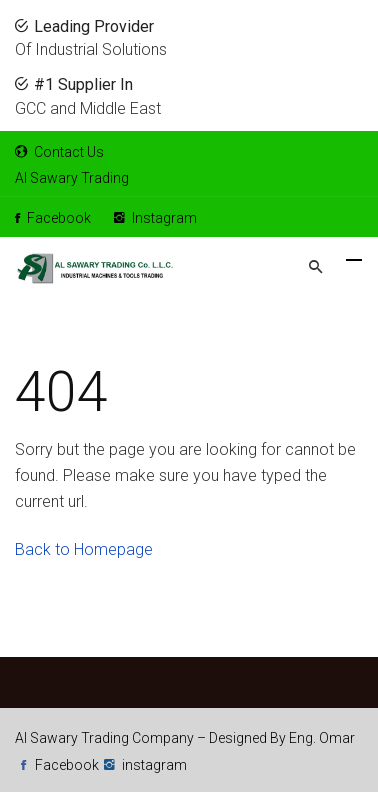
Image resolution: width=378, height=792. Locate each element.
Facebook (53, 218)
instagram (154, 765)
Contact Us (59, 152)
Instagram (155, 218)
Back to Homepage (84, 549)
